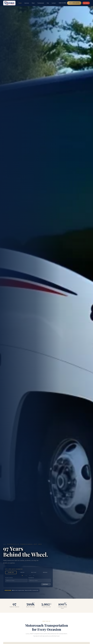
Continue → (46, 584)
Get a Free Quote (74, 3)
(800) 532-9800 (62, 3)
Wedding (45, 572)
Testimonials (41, 3)
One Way (22, 572)
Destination (31, 578)
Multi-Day (34, 572)
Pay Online (86, 3)
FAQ (48, 3)
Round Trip (11, 572)
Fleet (33, 3)
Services (27, 3)
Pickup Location (9, 578)
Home (20, 3)
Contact (54, 3)
